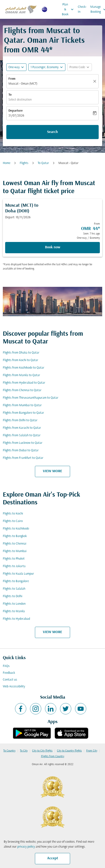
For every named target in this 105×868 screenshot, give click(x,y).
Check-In (82, 9)
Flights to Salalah (14, 589)
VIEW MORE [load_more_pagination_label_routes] (52, 471)
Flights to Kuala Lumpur (18, 574)
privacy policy (26, 847)
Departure (16, 111)
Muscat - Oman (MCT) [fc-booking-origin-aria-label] (23, 84)
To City (24, 751)
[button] (47, 67)
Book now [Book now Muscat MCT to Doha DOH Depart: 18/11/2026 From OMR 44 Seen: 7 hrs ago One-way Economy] (53, 247)
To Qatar (43, 163)
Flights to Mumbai (15, 551)
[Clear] (95, 81)
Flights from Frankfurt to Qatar (23, 458)
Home (7, 163)
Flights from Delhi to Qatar (20, 420)
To (10, 95)
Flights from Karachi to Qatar (22, 428)
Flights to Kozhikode (16, 529)
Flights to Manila (14, 611)
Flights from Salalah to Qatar (22, 435)
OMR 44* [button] (37, 50)
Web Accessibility (14, 687)
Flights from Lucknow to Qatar (23, 443)
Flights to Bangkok (15, 536)
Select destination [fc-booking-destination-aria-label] (20, 100)
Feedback (9, 673)
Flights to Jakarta (14, 566)
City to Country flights (69, 751)
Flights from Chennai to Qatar (22, 390)
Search (52, 132)
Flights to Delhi (13, 596)
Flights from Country (53, 756)
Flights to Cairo (13, 521)
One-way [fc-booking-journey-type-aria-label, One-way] (14, 67)
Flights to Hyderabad (16, 619)
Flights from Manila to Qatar (21, 375)
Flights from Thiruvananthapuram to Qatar (31, 398)
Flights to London (14, 604)
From (12, 79)
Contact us (10, 680)
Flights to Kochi (13, 514)
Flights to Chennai (15, 544)
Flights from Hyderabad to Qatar (24, 383)
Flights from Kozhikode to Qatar (24, 368)
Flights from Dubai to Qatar (21, 450)
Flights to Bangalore (16, 581)
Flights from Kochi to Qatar (21, 360)
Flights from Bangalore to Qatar (23, 413)
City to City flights (42, 751)
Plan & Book (69, 9)
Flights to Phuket (14, 559)
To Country (9, 751)
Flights (24, 163)
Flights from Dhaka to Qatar (21, 353)
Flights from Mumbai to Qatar (22, 405)
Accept (53, 858)
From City (92, 751)
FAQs (6, 666)
